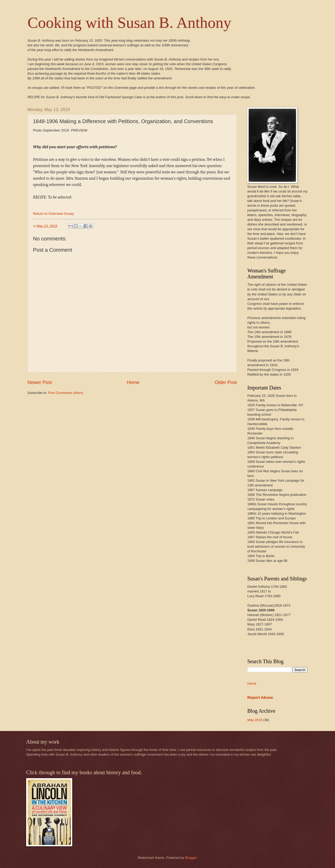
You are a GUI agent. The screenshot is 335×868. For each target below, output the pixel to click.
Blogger (191, 858)
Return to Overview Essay (53, 214)
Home (133, 382)
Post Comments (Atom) (66, 393)
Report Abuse (260, 697)
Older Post (226, 382)
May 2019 (255, 720)
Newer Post (40, 382)
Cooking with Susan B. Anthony (129, 23)
